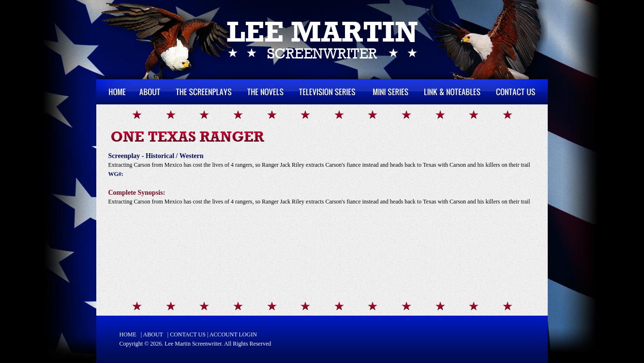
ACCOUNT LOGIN (233, 319)
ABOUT (153, 319)
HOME (128, 319)
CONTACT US (188, 319)
